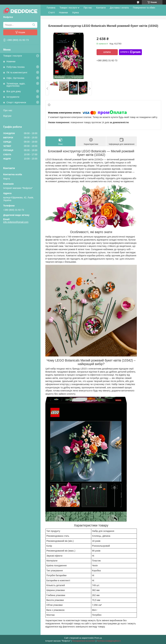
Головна (51, 8)
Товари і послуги (13, 56)
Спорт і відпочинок (16, 102)
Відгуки (7, 116)
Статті (52, 13)
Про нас (8, 110)
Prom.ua (98, 638)
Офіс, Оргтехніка (15, 78)
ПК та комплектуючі (17, 72)
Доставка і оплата (119, 8)
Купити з (130, 52)
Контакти (101, 8)
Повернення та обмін (144, 8)
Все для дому (14, 91)
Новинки (11, 61)
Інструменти (13, 97)
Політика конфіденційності (109, 641)
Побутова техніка (15, 67)
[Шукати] (34, 25)
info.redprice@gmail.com (16, 222)
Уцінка (75, 13)
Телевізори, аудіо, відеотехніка (16, 85)
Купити (107, 52)
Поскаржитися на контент (84, 641)
